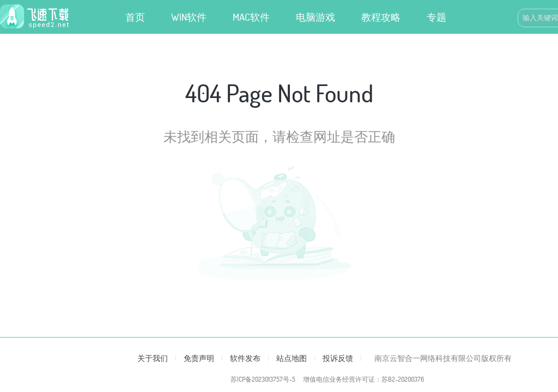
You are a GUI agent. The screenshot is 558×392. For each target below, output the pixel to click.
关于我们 (153, 358)
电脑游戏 (316, 17)
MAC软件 (251, 17)
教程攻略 (381, 17)
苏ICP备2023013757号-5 (263, 379)
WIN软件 (189, 17)
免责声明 (199, 358)
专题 (436, 17)
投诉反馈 (338, 358)
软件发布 (245, 358)
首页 (135, 17)
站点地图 (292, 358)
